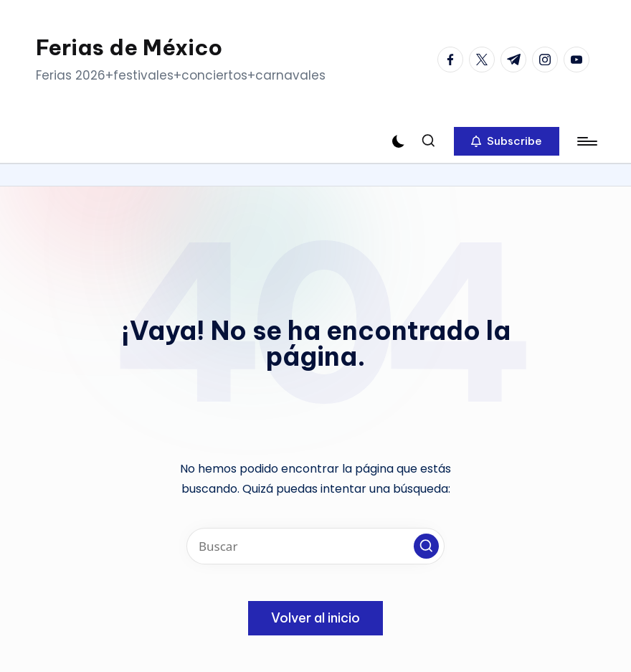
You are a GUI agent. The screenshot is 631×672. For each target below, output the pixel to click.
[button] (507, 141)
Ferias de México (129, 47)
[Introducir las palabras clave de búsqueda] (315, 546)
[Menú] (586, 141)
